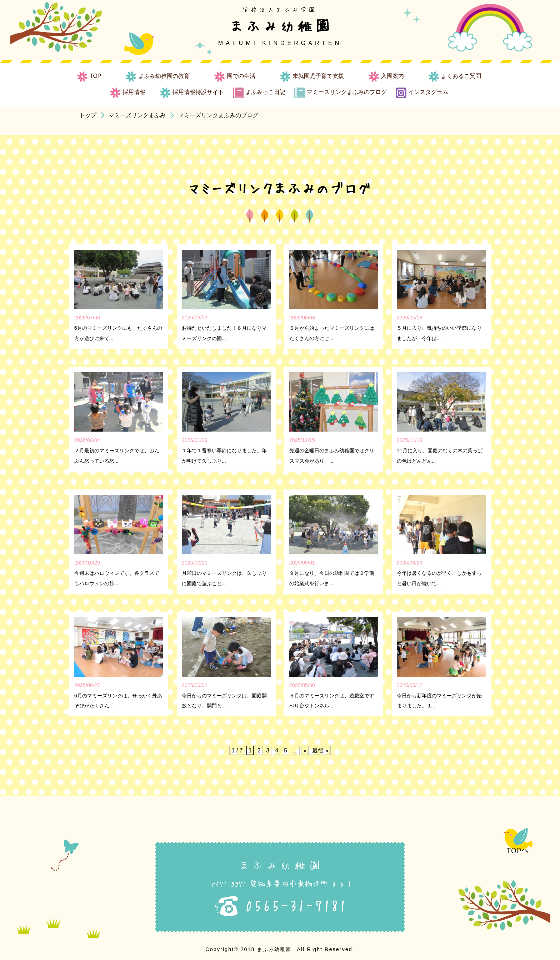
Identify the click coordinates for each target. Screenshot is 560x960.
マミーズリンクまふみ (137, 115)
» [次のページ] (305, 750)
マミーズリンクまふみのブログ (218, 115)
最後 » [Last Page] (320, 750)
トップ (88, 115)
